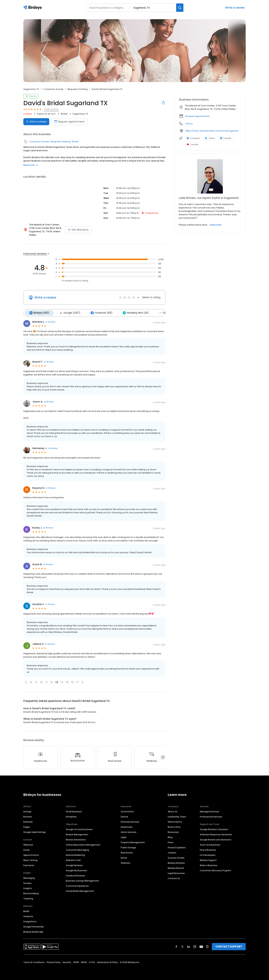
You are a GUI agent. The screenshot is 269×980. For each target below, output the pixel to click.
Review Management (77, 834)
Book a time (174, 827)
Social (26, 850)
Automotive (127, 811)
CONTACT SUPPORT (229, 946)
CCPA (92, 962)
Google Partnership (34, 926)
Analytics (28, 916)
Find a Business (208, 850)
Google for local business (79, 829)
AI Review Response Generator (216, 834)
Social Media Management (80, 891)
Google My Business (77, 870)
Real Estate (127, 852)
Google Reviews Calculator (214, 829)
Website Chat (73, 860)
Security (67, 962)
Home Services (129, 832)
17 (77, 682)
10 (41, 682)
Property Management (133, 842)
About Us (173, 811)
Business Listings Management (83, 880)
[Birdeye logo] (33, 8)
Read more (31, 165)
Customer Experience (77, 886)
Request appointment (197, 116)
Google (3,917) (69, 313)
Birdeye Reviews (176, 863)
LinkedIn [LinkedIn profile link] (226, 138)
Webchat (28, 844)
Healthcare (127, 827)
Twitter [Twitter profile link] (210, 138)
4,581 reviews (51, 109)
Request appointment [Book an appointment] (69, 122)
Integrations (30, 921)
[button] (26, 682)
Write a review (235, 8)
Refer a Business (209, 865)
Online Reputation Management (83, 844)
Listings (27, 811)
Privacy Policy (54, 962)
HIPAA (84, 962)
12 (52, 682)
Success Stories (176, 857)
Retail (124, 857)
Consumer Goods (53, 89)
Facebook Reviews (75, 875)
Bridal (64, 114)
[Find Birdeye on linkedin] (189, 946)
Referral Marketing (75, 855)
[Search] (180, 8)
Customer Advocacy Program (215, 870)
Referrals (28, 821)
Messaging (29, 878)
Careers (172, 852)
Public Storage (128, 847)
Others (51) (165, 313)
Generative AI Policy (107, 962)
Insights (28, 888)
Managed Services (209, 811)
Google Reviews (74, 865)
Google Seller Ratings (35, 832)
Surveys (27, 883)
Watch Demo (175, 821)
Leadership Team (177, 816)
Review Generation (76, 839)
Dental (124, 816)
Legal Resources (176, 873)
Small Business (74, 811)
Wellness (126, 863)
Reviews (28, 816)
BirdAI (26, 911)
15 (67, 682)
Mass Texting (30, 860)
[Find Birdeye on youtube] (201, 946)
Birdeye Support (208, 860)
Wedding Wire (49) (134, 313)
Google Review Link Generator (216, 839)
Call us (189, 124)
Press (171, 842)
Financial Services (130, 821)
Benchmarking (31, 893)
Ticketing (28, 898)
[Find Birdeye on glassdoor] (207, 946)
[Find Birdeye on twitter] (182, 946)
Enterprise (71, 816)
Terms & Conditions (34, 962)
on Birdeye (50, 322)
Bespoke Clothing (77, 89)
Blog (170, 837)
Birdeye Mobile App (33, 931)
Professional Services (211, 816)
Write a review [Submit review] (36, 122)
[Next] (163, 757)
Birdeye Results (176, 868)
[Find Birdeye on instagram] (195, 946)
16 (72, 682)
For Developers (208, 855)
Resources (173, 832)
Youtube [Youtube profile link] (192, 144)
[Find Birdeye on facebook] (176, 946)
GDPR (76, 962)
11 (46, 682)
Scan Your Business (210, 844)
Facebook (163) (100, 313)
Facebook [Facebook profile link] (193, 138)
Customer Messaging (77, 850)
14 (62, 682)
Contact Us (174, 878)
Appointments (31, 855)
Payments (29, 865)
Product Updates (177, 847)
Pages (27, 827)
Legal (124, 837)
